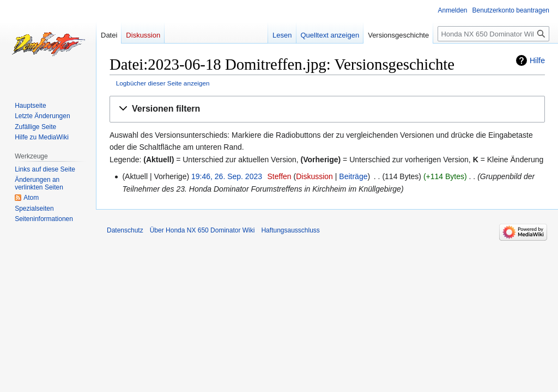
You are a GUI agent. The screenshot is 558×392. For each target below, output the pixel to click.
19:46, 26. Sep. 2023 (227, 176)
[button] (327, 109)
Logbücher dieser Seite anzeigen (163, 83)
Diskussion (314, 176)
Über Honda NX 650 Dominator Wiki (202, 230)
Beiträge (353, 176)
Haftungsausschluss (290, 230)
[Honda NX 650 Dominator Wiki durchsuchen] (493, 34)
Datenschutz (125, 230)
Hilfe (537, 60)
